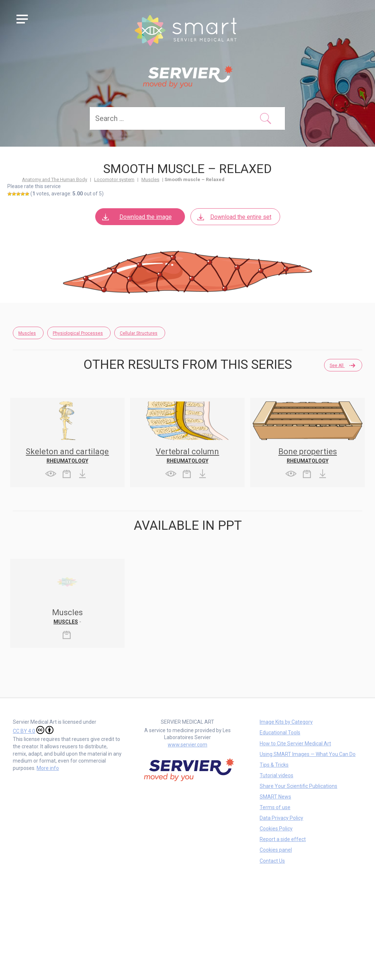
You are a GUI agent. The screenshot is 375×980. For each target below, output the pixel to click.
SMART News (275, 797)
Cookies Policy (276, 829)
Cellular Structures (139, 333)
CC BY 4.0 (33, 730)
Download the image (136, 217)
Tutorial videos (276, 775)
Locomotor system (114, 179)
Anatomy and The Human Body (55, 179)
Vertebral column (187, 452)
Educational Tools (280, 733)
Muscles (150, 179)
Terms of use (275, 807)
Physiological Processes (78, 333)
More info (48, 768)
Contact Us (272, 861)
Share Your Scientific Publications (298, 786)
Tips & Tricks (274, 765)
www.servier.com (187, 745)
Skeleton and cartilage (67, 452)
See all (342, 366)
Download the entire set (234, 217)
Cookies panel (276, 850)
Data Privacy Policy (281, 818)
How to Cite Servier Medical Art (295, 744)
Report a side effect (283, 839)
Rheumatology (67, 461)
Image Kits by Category (286, 722)
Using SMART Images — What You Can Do (308, 754)
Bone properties (308, 452)
